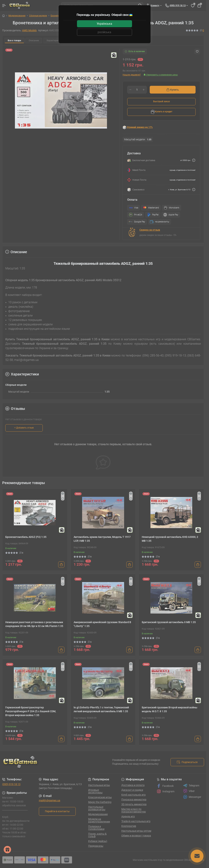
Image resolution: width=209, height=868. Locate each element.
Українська (104, 24)
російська (104, 32)
